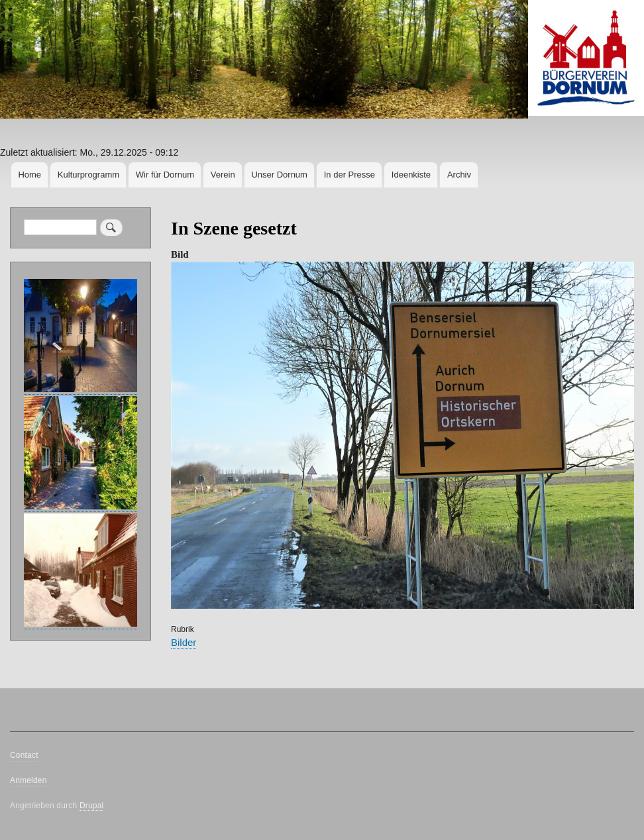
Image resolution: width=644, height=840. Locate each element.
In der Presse (349, 175)
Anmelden (28, 780)
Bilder (184, 642)
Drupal (92, 806)
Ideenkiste (411, 175)
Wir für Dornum (165, 175)
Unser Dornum (279, 175)
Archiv (459, 175)
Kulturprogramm (88, 175)
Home (29, 175)
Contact (24, 755)
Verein (223, 175)
